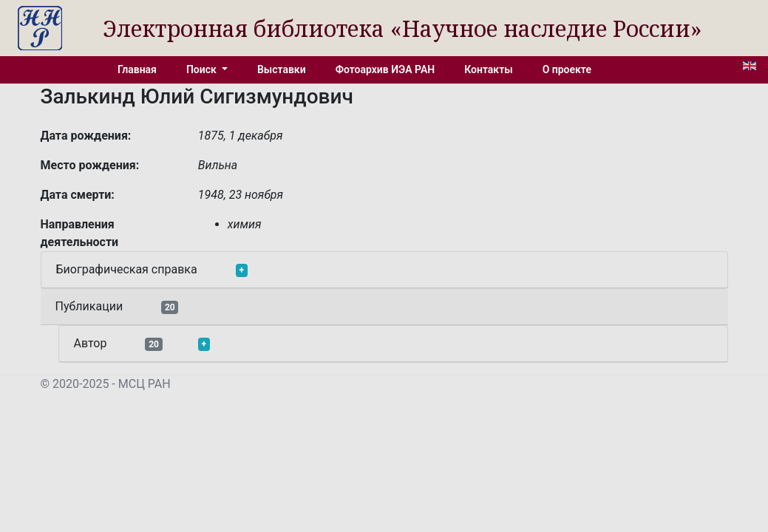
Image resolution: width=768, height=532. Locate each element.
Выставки (282, 69)
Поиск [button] (203, 69)
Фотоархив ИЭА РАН (385, 69)
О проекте (567, 69)
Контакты (488, 69)
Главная (137, 69)
